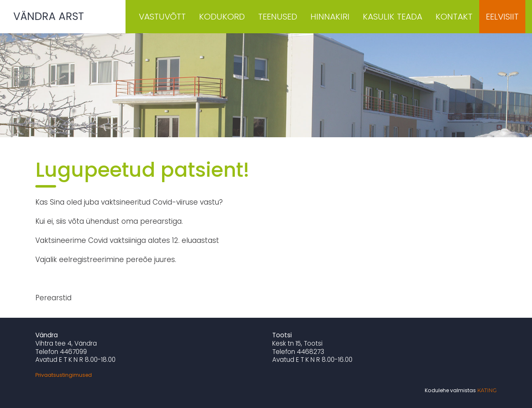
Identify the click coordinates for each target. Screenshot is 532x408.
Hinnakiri (330, 17)
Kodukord (222, 17)
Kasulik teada (393, 17)
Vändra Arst (49, 16)
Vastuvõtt (162, 17)
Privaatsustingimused (64, 375)
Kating (487, 390)
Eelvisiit (502, 17)
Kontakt (454, 17)
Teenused (278, 17)
